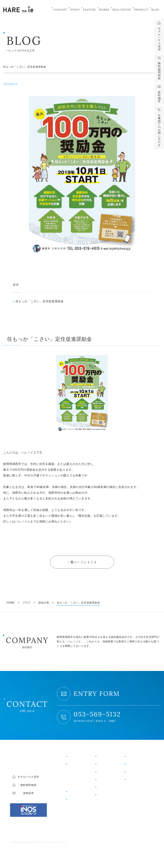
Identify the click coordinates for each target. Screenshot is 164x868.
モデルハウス (135, 757)
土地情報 (103, 780)
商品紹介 (74, 793)
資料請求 (132, 773)
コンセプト (75, 757)
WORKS (104, 10)
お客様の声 (104, 773)
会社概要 (132, 787)
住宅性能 (73, 772)
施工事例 (103, 765)
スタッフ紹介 (134, 793)
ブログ (101, 788)
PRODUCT (141, 10)
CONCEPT (60, 10)
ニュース (103, 796)
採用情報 (132, 799)
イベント (103, 757)
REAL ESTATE (122, 10)
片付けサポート (78, 800)
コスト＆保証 (76, 778)
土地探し (73, 784)
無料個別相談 (135, 765)
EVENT (75, 10)
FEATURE (89, 10)
